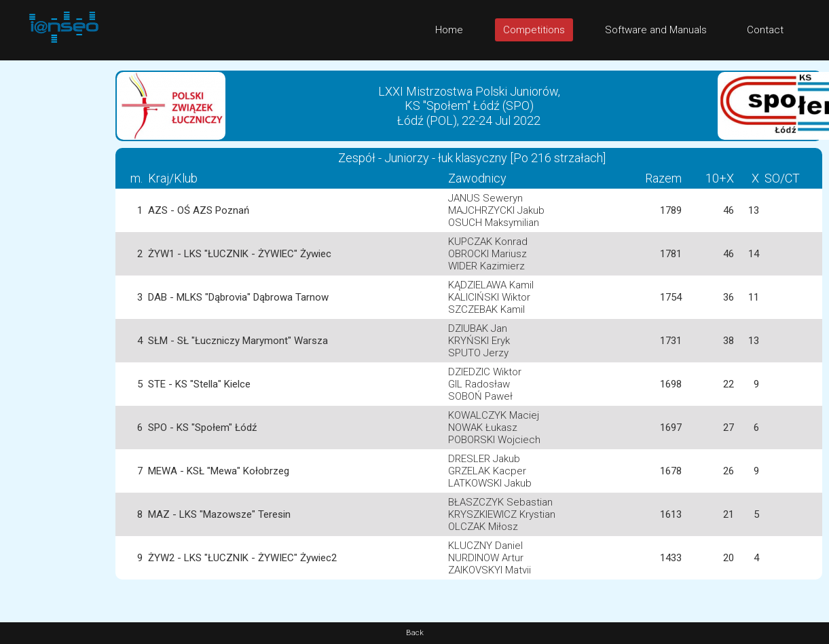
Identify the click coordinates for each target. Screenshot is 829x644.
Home (449, 30)
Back (415, 633)
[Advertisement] (54, 264)
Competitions (534, 30)
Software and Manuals (656, 30)
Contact (765, 30)
